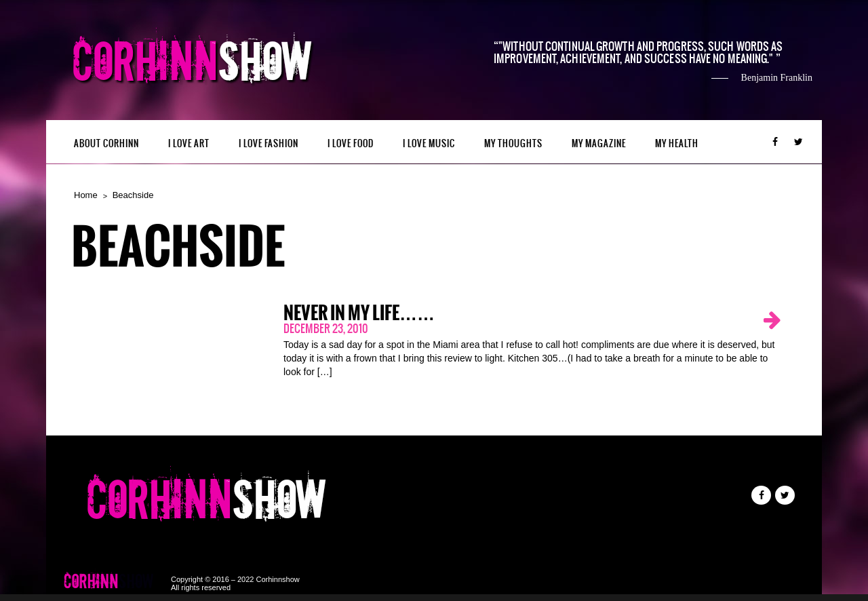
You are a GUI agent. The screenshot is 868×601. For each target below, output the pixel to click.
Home (86, 195)
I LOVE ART (189, 143)
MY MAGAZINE (599, 143)
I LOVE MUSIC (429, 143)
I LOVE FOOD (351, 143)
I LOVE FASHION (269, 143)
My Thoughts (513, 143)
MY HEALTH (677, 143)
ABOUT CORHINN (106, 143)
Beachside (133, 195)
